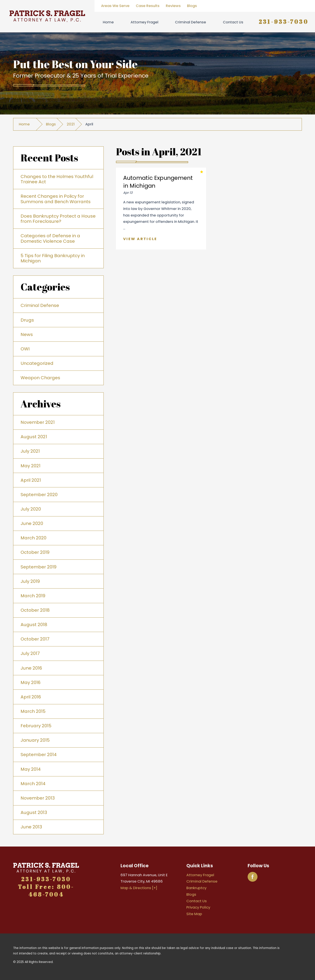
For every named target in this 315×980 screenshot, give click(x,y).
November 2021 (38, 422)
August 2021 (34, 437)
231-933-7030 (284, 22)
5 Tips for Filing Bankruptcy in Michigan (53, 258)
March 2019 (33, 596)
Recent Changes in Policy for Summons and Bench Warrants (56, 199)
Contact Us (233, 22)
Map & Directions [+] (139, 888)
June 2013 (31, 827)
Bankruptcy (196, 888)
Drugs (27, 320)
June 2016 (31, 668)
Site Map (194, 914)
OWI (25, 349)
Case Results (148, 6)
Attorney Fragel (144, 22)
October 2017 (35, 639)
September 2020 (39, 495)
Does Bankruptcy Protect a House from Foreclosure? (58, 219)
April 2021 (31, 480)
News (27, 334)
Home (108, 22)
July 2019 (30, 581)
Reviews (173, 6)
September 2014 (39, 755)
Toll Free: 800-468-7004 (46, 891)
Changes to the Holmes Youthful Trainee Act (57, 179)
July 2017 (30, 653)
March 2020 (33, 538)
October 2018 (35, 610)
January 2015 (35, 740)
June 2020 (32, 523)
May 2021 (31, 466)
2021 (71, 124)
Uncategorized (37, 363)
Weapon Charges (40, 378)
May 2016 (31, 682)
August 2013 (34, 812)
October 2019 (35, 552)
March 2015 (33, 711)
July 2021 (30, 451)
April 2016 (31, 697)
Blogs (192, 6)
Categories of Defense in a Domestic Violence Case (50, 238)
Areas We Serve (115, 6)
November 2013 (38, 798)
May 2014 (31, 769)
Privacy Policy (198, 907)
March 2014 (33, 784)
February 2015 (36, 726)
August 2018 (34, 625)
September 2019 (38, 567)
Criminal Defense (191, 22)
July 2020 (31, 509)
